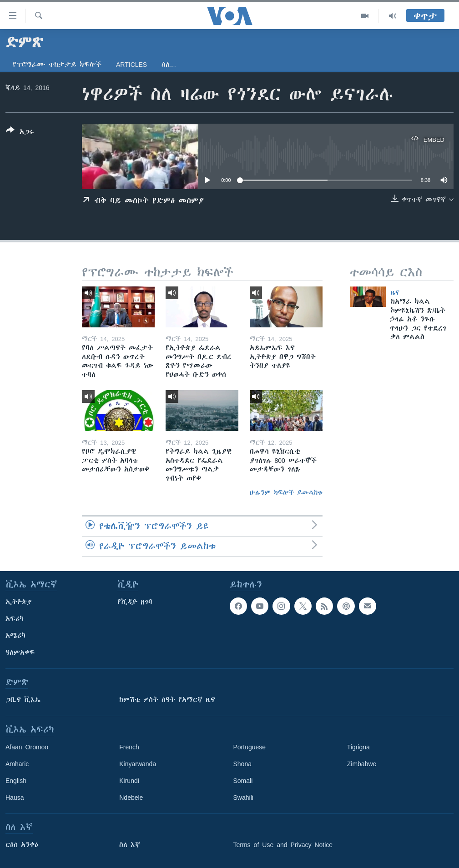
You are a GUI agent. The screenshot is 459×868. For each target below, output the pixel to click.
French (129, 747)
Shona (242, 764)
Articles (131, 65)
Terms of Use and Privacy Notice (283, 845)
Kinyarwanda (138, 764)
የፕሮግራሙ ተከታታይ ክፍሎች (57, 65)
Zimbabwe (362, 764)
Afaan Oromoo (27, 747)
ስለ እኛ (130, 845)
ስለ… (169, 65)
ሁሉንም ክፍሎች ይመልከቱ (286, 492)
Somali (243, 781)
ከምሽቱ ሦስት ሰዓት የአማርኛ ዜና (167, 700)
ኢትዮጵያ (19, 602)
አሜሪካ (15, 636)
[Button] (20, 133)
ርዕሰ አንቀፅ (22, 845)
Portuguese (250, 747)
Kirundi (129, 781)
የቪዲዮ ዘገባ (135, 602)
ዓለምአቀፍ (20, 652)
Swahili (243, 798)
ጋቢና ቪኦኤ (23, 700)
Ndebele (131, 798)
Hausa (15, 798)
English (16, 781)
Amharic (17, 764)
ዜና (395, 292)
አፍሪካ (15, 619)
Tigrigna (358, 747)
